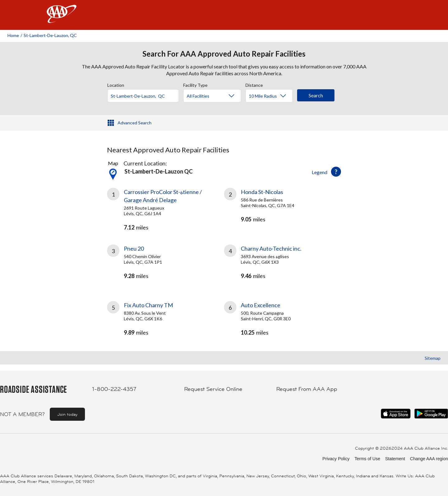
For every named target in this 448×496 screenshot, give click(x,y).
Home (13, 35)
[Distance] (271, 96)
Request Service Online (213, 389)
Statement (395, 459)
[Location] (143, 96)
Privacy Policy (336, 459)
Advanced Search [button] (135, 123)
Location (116, 84)
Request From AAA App (307, 389)
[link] (166, 209)
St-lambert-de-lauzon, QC (50, 35)
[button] (336, 172)
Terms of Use (367, 459)
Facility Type (195, 84)
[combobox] (145, 94)
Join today (67, 414)
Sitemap (433, 358)
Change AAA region (429, 459)
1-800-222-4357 (114, 389)
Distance (254, 84)
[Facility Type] (217, 96)
